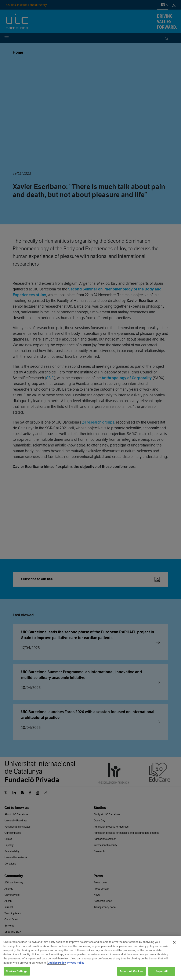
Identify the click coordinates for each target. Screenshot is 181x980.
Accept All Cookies (131, 971)
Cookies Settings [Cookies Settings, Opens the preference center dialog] (17, 971)
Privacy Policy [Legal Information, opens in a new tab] (76, 963)
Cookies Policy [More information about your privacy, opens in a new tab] (57, 963)
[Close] (174, 942)
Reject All (162, 971)
